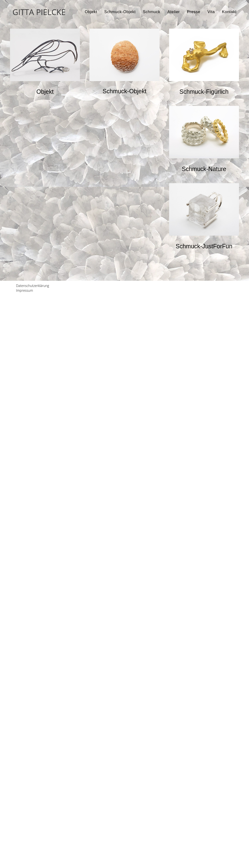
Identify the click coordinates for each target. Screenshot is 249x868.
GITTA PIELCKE (39, 12)
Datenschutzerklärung (33, 858)
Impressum (24, 863)
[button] (45, 92)
